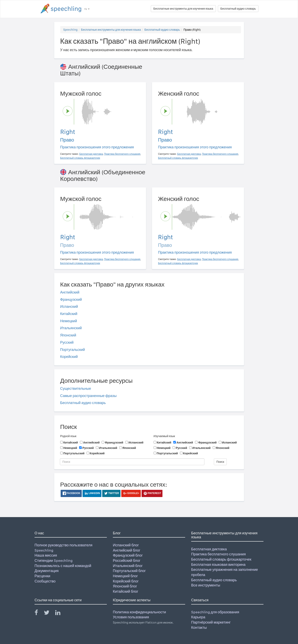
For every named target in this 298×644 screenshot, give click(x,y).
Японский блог (125, 586)
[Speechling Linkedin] (60, 613)
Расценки (42, 576)
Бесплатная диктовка (209, 549)
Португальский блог (129, 571)
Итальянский (71, 328)
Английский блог (127, 550)
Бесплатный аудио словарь (238, 9)
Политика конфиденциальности (139, 612)
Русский (67, 342)
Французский (71, 299)
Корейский (69, 357)
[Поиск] (132, 462)
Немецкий (69, 321)
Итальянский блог (128, 566)
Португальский (73, 350)
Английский (70, 292)
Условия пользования (131, 617)
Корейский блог (126, 581)
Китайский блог (126, 591)
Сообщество (45, 581)
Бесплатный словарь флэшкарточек (221, 559)
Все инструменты (206, 585)
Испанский (69, 306)
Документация (47, 571)
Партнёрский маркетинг (211, 622)
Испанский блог (126, 545)
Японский (68, 335)
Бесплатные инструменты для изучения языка (183, 9)
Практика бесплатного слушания (218, 554)
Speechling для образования (215, 612)
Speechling (70, 30)
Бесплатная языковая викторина (218, 565)
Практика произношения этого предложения (97, 147)
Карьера (198, 617)
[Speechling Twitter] (49, 613)
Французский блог (128, 555)
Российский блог (127, 560)
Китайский (69, 314)
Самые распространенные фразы (88, 396)
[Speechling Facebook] (39, 613)
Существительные (76, 388)
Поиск (220, 462)
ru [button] (87, 9)
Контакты (199, 627)
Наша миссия (46, 555)
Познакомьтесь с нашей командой (63, 566)
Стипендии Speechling (54, 560)
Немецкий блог (125, 576)
